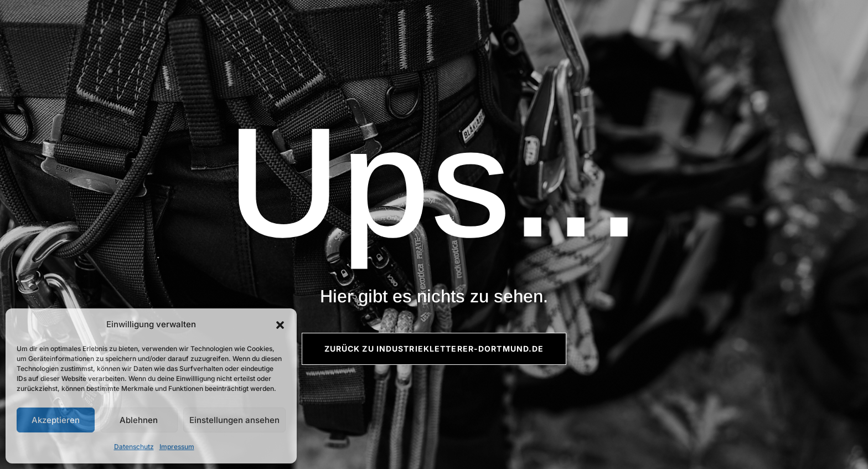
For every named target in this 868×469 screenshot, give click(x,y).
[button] (280, 325)
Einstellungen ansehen (234, 420)
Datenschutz (134, 447)
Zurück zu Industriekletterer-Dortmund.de (434, 349)
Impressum (177, 447)
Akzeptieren (56, 420)
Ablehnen (139, 420)
